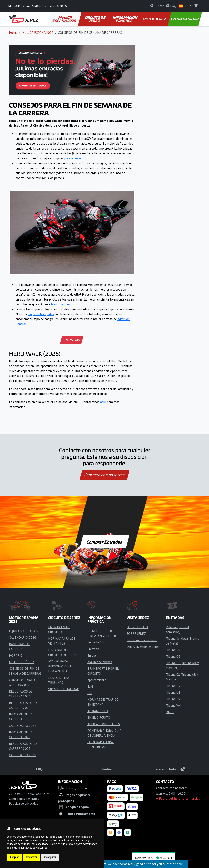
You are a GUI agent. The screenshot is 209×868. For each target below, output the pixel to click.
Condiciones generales (24, 799)
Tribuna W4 (173, 705)
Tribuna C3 (173, 686)
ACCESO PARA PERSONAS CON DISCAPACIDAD (59, 666)
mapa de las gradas (41, 314)
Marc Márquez (61, 304)
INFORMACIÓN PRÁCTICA (125, 19)
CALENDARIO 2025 (23, 755)
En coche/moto (98, 642)
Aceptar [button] (14, 857)
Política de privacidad (24, 803)
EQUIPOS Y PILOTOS (23, 631)
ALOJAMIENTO (98, 711)
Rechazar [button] (31, 857)
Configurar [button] (50, 857)
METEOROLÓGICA (22, 662)
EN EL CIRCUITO (99, 717)
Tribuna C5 (173, 699)
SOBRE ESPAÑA (137, 627)
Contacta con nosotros (104, 475)
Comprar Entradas (104, 542)
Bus (90, 693)
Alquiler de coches (100, 662)
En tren (92, 655)
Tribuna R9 (173, 650)
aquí (103, 402)
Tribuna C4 (173, 692)
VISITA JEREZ (155, 19)
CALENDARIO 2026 (23, 637)
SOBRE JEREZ (136, 633)
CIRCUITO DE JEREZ (95, 19)
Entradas (104, 769)
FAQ (39, 769)
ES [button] (184, 6)
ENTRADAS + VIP (185, 19)
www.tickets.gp (170, 769)
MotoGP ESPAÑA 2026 (64, 19)
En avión (93, 649)
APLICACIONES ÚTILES (104, 724)
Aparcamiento (97, 680)
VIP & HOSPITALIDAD (64, 689)
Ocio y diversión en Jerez (143, 647)
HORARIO (16, 655)
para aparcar (73, 158)
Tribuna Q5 (173, 656)
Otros (170, 712)
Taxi (90, 686)
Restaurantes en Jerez (142, 640)
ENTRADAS (72, 340)
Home (13, 32)
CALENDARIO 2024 (23, 726)
